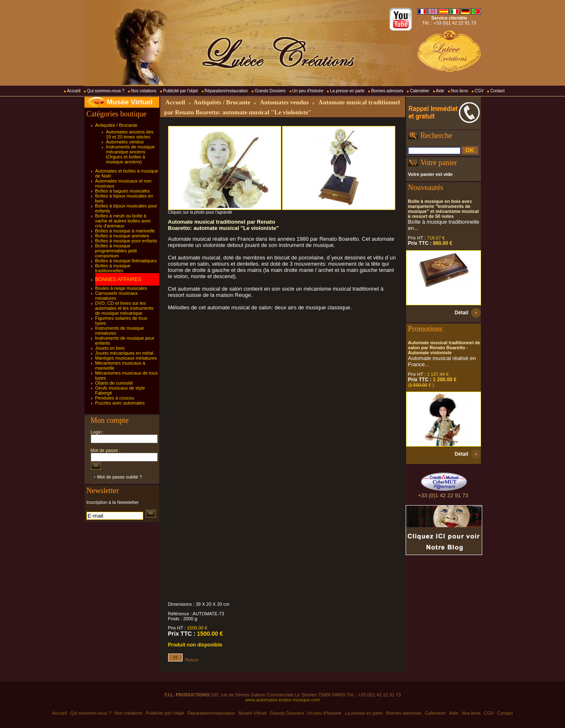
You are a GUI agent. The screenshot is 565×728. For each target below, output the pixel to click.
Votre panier (439, 163)
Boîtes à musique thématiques (126, 261)
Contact (497, 91)
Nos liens (460, 91)
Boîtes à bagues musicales (123, 191)
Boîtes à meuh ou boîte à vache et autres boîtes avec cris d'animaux (123, 221)
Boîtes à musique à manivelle (125, 231)
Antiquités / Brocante (116, 125)
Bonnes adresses (387, 91)
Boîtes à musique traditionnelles (113, 268)
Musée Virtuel (130, 102)
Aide (440, 91)
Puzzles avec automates (120, 403)
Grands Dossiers (270, 91)
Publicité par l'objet (181, 91)
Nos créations (144, 91)
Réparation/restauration (227, 91)
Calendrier (419, 91)
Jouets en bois (110, 348)
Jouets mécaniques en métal (124, 353)
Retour (183, 660)
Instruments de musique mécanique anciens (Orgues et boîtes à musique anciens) (130, 154)
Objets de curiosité (114, 383)
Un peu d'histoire (308, 91)
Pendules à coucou (115, 398)
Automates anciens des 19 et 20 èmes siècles (130, 134)
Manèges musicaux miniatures (126, 358)
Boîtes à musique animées (122, 236)
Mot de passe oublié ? (120, 477)
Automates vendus (125, 142)
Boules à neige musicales (121, 288)
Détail (462, 313)
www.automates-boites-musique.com (282, 700)
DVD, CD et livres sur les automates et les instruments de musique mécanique (125, 308)
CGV (479, 91)
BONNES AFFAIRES (118, 279)
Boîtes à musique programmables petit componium (116, 251)
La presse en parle (347, 91)
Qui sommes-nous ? (105, 91)
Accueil (74, 91)
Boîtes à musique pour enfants (126, 241)
